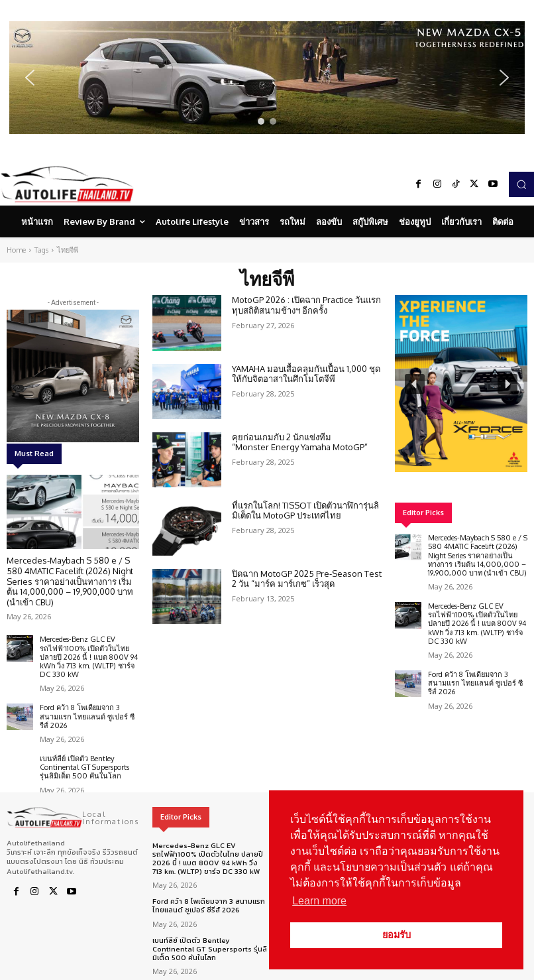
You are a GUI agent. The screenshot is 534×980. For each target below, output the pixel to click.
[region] (267, 78)
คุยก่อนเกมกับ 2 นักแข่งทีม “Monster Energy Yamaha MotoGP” (300, 442)
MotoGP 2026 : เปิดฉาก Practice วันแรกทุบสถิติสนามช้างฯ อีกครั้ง (306, 305)
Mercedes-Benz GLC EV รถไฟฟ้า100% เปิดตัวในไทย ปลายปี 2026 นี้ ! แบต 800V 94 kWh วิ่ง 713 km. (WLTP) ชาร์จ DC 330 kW (89, 657)
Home (16, 250)
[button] (267, 78)
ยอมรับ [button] (397, 935)
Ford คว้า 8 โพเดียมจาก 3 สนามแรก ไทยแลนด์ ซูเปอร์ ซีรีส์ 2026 (87, 716)
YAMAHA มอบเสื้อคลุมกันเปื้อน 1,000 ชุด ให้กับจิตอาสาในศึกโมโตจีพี (306, 374)
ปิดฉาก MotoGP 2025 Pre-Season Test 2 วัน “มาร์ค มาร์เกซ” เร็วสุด (307, 579)
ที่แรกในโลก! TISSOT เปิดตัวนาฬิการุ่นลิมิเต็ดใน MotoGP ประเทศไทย (305, 511)
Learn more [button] (319, 901)
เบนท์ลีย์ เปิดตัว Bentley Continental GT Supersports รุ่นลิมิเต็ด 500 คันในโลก (84, 767)
